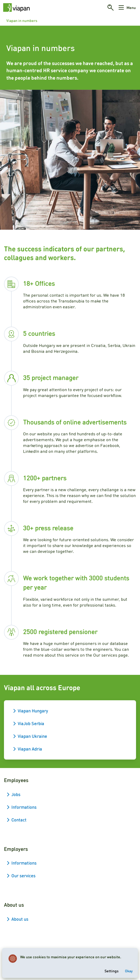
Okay (129, 971)
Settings (112, 971)
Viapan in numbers (22, 20)
